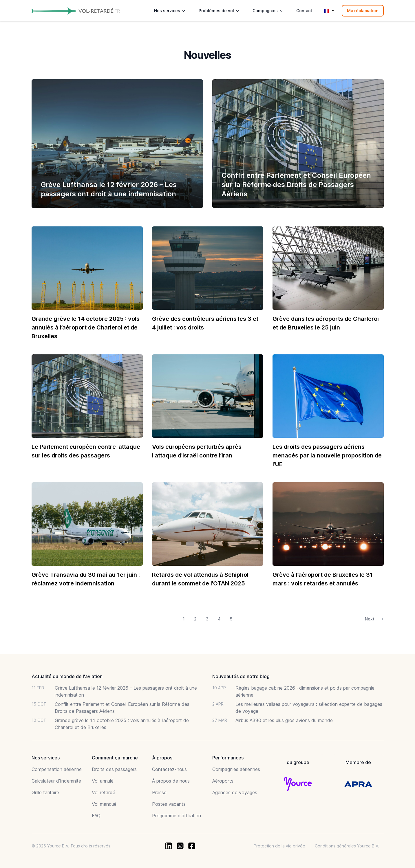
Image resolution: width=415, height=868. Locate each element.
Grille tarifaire (45, 792)
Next (374, 619)
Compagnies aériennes (236, 769)
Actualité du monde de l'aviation (67, 676)
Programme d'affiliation (177, 816)
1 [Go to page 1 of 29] (184, 619)
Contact (304, 11)
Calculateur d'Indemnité (56, 781)
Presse (159, 792)
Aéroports (223, 781)
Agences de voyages (235, 792)
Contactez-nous (169, 769)
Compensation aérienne (57, 769)
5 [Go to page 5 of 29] (231, 619)
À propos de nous (171, 781)
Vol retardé (104, 792)
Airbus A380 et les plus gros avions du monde (284, 720)
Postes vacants (169, 804)
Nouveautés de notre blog (241, 676)
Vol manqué (104, 804)
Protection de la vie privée (279, 846)
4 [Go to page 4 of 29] (219, 619)
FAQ (96, 816)
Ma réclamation (363, 11)
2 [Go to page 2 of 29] (195, 619)
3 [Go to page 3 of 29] (207, 619)
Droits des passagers (114, 769)
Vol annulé (103, 781)
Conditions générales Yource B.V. (347, 846)
